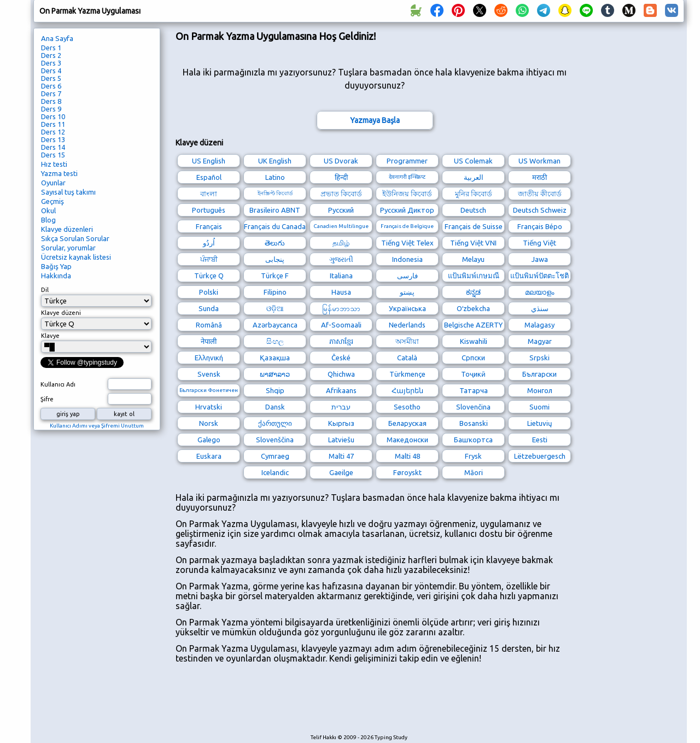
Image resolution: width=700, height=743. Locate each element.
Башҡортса (473, 440)
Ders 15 (53, 155)
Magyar (540, 341)
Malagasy (539, 325)
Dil (45, 290)
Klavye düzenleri (67, 229)
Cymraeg (275, 456)
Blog (48, 220)
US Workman (539, 161)
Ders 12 (53, 132)
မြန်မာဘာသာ (341, 308)
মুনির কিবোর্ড (474, 194)
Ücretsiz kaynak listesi (76, 257)
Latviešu (341, 440)
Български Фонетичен (209, 390)
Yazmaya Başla (375, 120)
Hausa (341, 292)
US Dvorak (341, 161)
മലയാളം (539, 292)
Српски (473, 358)
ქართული (275, 423)
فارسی (407, 276)
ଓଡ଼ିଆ (275, 308)
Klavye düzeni (61, 313)
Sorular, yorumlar (68, 248)
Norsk (209, 423)
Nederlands (407, 325)
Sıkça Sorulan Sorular (75, 238)
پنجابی (275, 259)
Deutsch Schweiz (540, 210)
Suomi (539, 407)
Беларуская (407, 423)
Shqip (275, 390)
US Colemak (473, 161)
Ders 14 (53, 147)
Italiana (341, 276)
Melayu (473, 259)
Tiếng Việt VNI (473, 243)
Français (209, 226)
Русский (341, 210)
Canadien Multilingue (341, 226)
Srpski (539, 358)
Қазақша (275, 358)
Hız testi (54, 164)
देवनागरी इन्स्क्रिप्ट (407, 177)
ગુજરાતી (341, 259)
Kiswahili (474, 341)
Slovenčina (473, 407)
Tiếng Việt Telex (407, 243)
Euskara (209, 456)
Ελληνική (209, 358)
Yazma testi (59, 173)
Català (407, 358)
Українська (407, 308)
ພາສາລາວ (275, 374)
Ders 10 (53, 116)
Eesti (540, 440)
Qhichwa (341, 374)
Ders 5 (51, 78)
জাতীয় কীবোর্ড (540, 194)
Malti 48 (407, 456)
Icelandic (275, 472)
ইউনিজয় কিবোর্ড (407, 194)
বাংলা (209, 194)
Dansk (275, 407)
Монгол (540, 390)
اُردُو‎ (209, 243)
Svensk (209, 374)
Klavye (50, 336)
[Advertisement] (375, 704)
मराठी (539, 177)
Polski (209, 292)
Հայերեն (407, 390)
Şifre (47, 399)
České (341, 358)
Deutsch (473, 210)
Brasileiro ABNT (275, 210)
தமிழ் (341, 243)
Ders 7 (51, 93)
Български (539, 374)
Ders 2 (51, 55)
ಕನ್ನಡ (473, 292)
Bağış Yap (56, 266)
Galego (209, 440)
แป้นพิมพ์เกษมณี (474, 276)
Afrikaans (341, 390)
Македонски (407, 440)
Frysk (473, 456)
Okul (48, 210)
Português (209, 210)
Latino (275, 177)
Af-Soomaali (341, 325)
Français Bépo (540, 226)
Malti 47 (341, 456)
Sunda (209, 308)
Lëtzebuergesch (540, 456)
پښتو (407, 292)
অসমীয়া (407, 341)
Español (209, 177)
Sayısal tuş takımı (68, 192)
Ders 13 (53, 139)
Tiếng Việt (539, 243)
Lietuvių (539, 423)
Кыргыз (341, 423)
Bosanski (474, 423)
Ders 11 (53, 124)
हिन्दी (341, 177)
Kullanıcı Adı (58, 384)
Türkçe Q (209, 276)
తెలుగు (275, 243)
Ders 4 (51, 71)
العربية (474, 177)
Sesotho (407, 407)
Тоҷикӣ (473, 374)
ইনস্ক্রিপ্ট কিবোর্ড (275, 193)
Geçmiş (52, 201)
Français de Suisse (474, 226)
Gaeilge (341, 472)
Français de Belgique (407, 226)
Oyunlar (53, 183)
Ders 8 (51, 101)
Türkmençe (407, 374)
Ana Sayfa (57, 38)
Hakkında (56, 276)
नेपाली (209, 341)
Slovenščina (275, 440)
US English (209, 161)
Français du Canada (275, 226)
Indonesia (407, 259)
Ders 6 (51, 86)
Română (209, 325)
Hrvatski (209, 407)
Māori (474, 472)
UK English (275, 161)
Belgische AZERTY (473, 325)
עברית (341, 407)
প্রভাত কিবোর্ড (341, 194)
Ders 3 (51, 63)
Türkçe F (275, 276)
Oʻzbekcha (473, 308)
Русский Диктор (407, 210)
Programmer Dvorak (407, 162)
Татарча (474, 390)
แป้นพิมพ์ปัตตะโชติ (539, 276)
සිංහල (275, 341)
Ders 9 (51, 109)
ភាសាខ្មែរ (341, 341)
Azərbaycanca (275, 325)
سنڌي (540, 308)
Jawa (540, 259)
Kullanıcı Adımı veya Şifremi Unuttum (97, 426)
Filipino (275, 292)
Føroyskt (407, 472)
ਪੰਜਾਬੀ (209, 259)
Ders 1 (51, 48)
